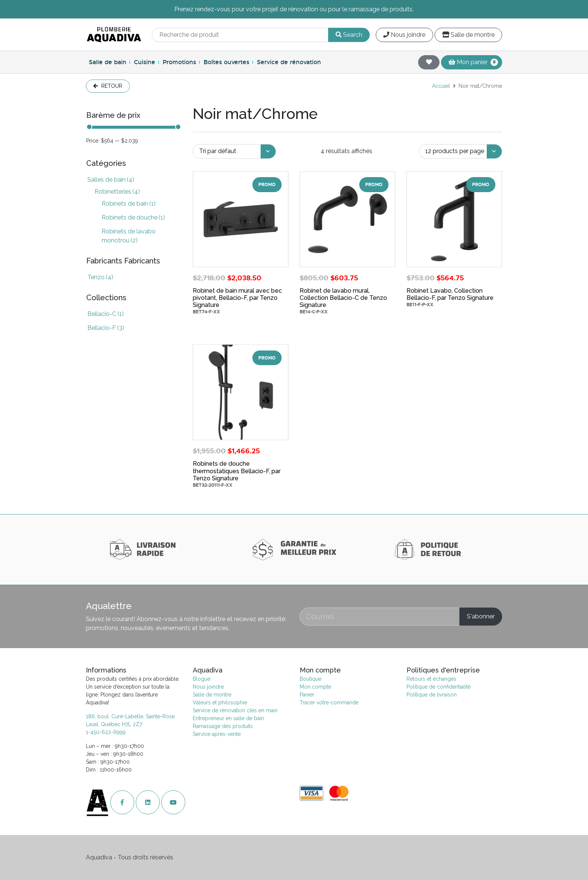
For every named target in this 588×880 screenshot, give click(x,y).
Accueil (441, 86)
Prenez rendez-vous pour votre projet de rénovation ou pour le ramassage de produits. (294, 9)
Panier (307, 695)
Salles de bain (111, 180)
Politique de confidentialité (439, 687)
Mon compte (315, 687)
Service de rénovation (289, 62)
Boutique (310, 679)
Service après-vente (217, 734)
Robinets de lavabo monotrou (129, 236)
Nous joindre (404, 35)
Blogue (202, 679)
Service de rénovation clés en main (235, 710)
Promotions (179, 62)
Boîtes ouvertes (226, 62)
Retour (108, 86)
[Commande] (234, 151)
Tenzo (100, 277)
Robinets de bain (129, 204)
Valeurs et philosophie (220, 702)
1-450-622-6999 (106, 732)
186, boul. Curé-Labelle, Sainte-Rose (130, 716)
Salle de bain (108, 62)
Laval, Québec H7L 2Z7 (114, 724)
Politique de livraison (432, 695)
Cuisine (145, 62)
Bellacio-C (106, 314)
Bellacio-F (106, 328)
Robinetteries (117, 192)
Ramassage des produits (223, 726)
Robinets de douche (133, 217)
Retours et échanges (431, 679)
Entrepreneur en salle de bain (228, 718)
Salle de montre (468, 35)
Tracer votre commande (329, 702)
